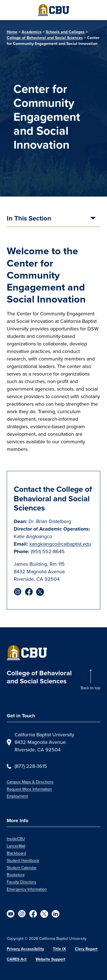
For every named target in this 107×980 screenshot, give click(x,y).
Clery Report (86, 949)
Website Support (50, 959)
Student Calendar (22, 868)
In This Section (29, 219)
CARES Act (17, 959)
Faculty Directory (21, 882)
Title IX (59, 949)
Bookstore (16, 875)
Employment (17, 796)
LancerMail (16, 846)
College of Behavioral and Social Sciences (45, 38)
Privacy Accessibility (25, 949)
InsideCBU (16, 839)
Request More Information (29, 789)
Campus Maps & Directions (30, 782)
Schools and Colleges (65, 32)
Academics (32, 32)
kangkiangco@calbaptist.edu (60, 544)
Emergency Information (27, 889)
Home (12, 32)
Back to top (90, 688)
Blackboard (16, 853)
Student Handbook (23, 861)
